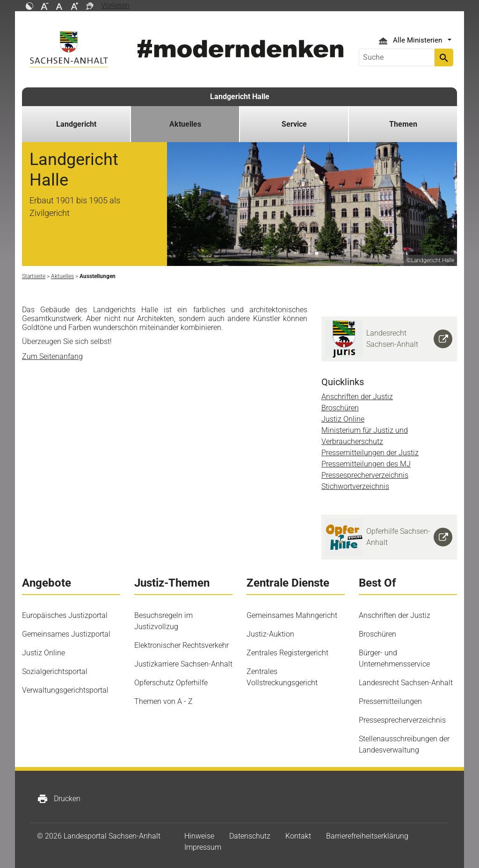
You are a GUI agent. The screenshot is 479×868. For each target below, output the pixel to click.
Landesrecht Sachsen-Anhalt (406, 683)
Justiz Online (343, 419)
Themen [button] (403, 124)
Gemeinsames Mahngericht (292, 615)
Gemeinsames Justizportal (66, 634)
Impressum (203, 847)
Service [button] (294, 124)
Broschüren (340, 408)
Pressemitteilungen (390, 701)
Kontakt (298, 836)
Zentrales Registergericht (287, 653)
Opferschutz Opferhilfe (171, 683)
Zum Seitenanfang (52, 356)
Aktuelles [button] (185, 124)
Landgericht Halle (240, 97)
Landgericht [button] (76, 124)
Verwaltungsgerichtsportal (65, 690)
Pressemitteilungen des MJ (366, 464)
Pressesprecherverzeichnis (365, 475)
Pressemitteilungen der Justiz (370, 453)
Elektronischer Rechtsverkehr (181, 645)
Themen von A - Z (163, 701)
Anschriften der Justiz (357, 397)
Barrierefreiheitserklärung (367, 836)
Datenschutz (250, 836)
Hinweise (199, 836)
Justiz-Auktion (270, 634)
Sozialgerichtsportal (55, 671)
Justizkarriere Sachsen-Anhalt (183, 664)
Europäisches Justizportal (65, 615)
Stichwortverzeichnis (355, 486)
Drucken (59, 799)
